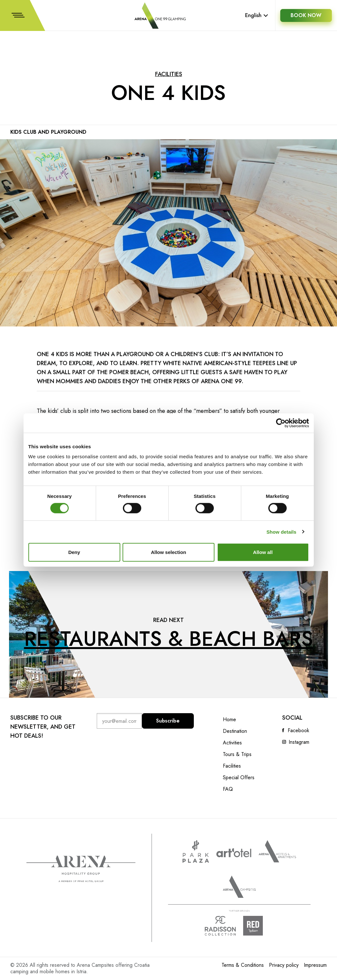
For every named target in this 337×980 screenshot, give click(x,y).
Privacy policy (284, 965)
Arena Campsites (239, 887)
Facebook (298, 731)
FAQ (228, 789)
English (257, 15)
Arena (81, 869)
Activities (232, 743)
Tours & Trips (237, 754)
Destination (235, 731)
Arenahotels (277, 851)
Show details (281, 532)
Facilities (169, 74)
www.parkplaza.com (196, 851)
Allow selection (168, 552)
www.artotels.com (234, 853)
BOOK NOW (306, 15)
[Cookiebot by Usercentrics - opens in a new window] (281, 423)
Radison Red (259, 926)
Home (229, 720)
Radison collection (220, 926)
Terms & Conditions (243, 965)
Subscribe (168, 721)
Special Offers (239, 778)
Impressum (315, 965)
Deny (74, 552)
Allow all (263, 552)
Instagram (299, 742)
